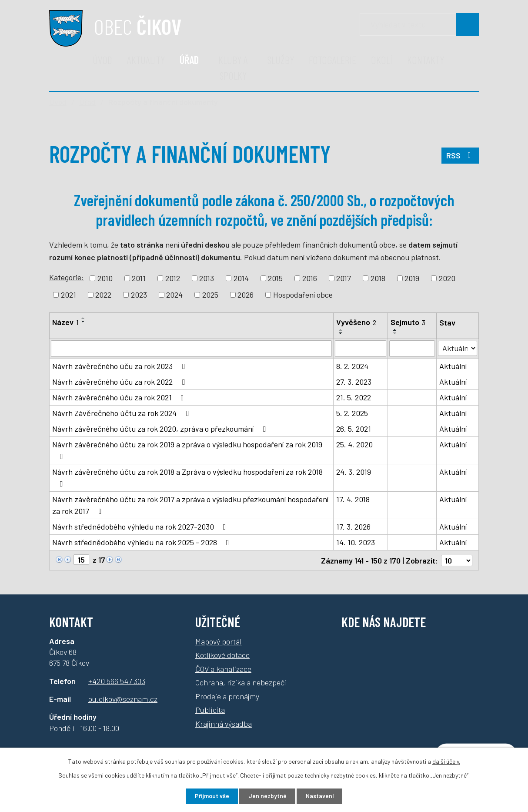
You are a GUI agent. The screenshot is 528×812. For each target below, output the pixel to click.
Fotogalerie (333, 60)
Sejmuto (408, 322)
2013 (207, 278)
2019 (412, 278)
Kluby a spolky (233, 68)
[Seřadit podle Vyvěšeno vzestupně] (341, 330)
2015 (275, 278)
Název (65, 322)
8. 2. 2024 (353, 366)
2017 (344, 278)
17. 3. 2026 (354, 527)
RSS (460, 156)
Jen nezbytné (267, 796)
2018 (378, 278)
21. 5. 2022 (354, 397)
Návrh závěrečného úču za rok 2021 (120, 397)
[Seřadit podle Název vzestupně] (84, 318)
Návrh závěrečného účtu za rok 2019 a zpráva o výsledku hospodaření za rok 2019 (187, 450)
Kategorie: (67, 277)
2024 (174, 295)
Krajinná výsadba (224, 723)
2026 (246, 295)
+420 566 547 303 (117, 680)
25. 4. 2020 (355, 444)
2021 (69, 295)
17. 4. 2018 (353, 499)
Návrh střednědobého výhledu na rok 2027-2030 (141, 527)
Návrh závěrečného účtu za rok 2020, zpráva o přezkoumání (161, 429)
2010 (105, 278)
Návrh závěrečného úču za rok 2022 (120, 382)
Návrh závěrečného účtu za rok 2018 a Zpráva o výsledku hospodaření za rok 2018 (187, 477)
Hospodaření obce (303, 295)
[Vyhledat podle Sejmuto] (412, 349)
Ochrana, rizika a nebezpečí (241, 682)
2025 (210, 295)
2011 (139, 278)
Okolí (382, 60)
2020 (447, 278)
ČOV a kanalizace (223, 668)
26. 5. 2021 (354, 429)
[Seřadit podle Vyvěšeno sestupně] (341, 333)
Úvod (102, 60)
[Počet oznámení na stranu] (457, 560)
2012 (173, 278)
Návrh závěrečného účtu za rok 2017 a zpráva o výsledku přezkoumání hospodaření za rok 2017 (190, 505)
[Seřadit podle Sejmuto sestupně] (395, 333)
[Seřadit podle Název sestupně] (84, 322)
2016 (310, 278)
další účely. (446, 761)
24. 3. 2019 (354, 472)
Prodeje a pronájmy (227, 696)
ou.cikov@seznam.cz (123, 698)
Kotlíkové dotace (222, 654)
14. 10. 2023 (356, 542)
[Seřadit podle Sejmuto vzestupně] (395, 330)
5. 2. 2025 (353, 413)
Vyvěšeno (357, 322)
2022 (103, 295)
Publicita (210, 709)
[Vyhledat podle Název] (192, 349)
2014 (241, 278)
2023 (139, 295)
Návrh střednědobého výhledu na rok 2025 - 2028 (142, 542)
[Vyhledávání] (419, 25)
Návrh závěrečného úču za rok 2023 (120, 366)
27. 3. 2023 (354, 382)
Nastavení (320, 796)
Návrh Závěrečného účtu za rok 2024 (122, 413)
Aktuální (453, 366)
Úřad (189, 60)
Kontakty (426, 60)
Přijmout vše (211, 796)
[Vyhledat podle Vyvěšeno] (361, 349)
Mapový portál (219, 641)
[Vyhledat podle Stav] (458, 348)
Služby (281, 60)
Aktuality (146, 60)
